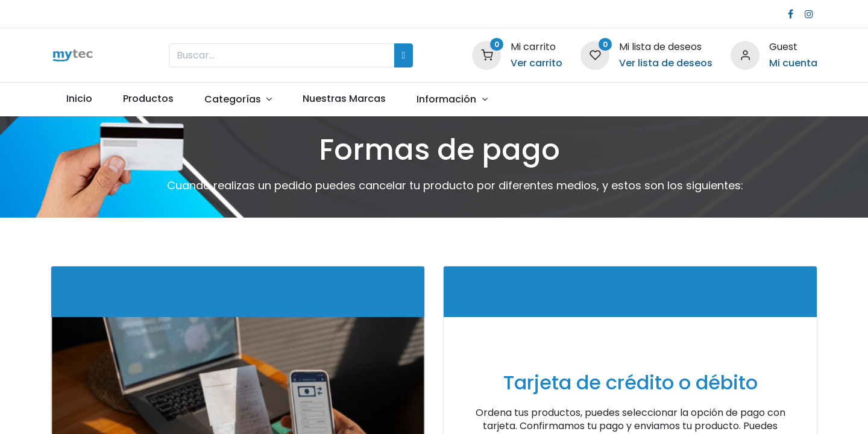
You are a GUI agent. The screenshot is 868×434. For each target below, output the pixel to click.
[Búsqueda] (404, 55)
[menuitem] (79, 99)
